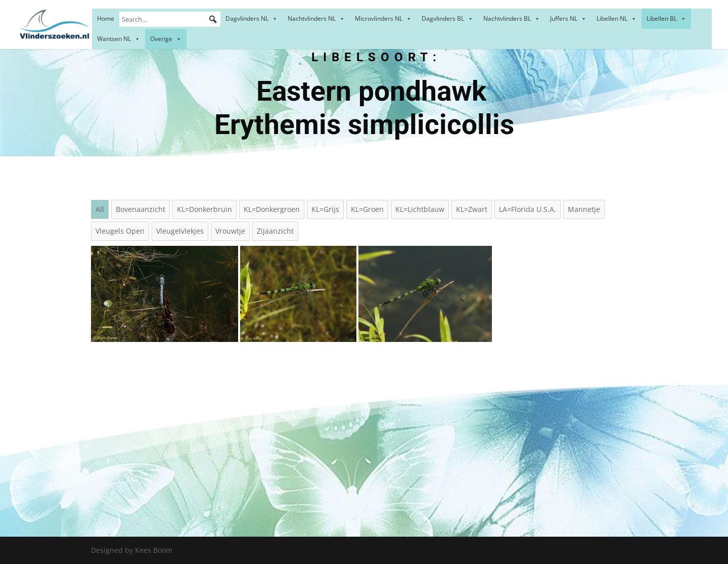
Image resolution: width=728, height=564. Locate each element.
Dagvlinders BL (447, 18)
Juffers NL (568, 18)
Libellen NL (617, 18)
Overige (166, 39)
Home (106, 18)
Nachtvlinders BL (512, 18)
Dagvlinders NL (252, 18)
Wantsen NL (119, 39)
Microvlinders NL (383, 18)
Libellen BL (666, 18)
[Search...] (170, 19)
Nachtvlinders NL (316, 18)
